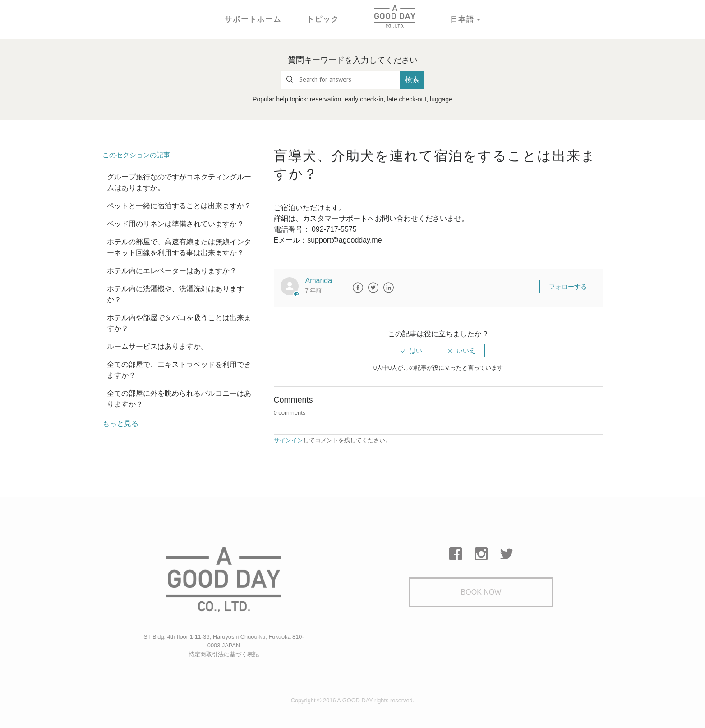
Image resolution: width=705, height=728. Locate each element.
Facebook (358, 288)
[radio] (412, 351)
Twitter (373, 288)
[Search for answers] (341, 80)
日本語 (462, 19)
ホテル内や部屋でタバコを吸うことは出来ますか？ (179, 323)
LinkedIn (388, 288)
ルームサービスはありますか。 (157, 346)
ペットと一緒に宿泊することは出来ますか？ (179, 206)
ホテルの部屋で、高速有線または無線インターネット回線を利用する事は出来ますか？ (179, 247)
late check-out (407, 99)
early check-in (364, 99)
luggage (441, 99)
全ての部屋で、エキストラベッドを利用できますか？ (179, 370)
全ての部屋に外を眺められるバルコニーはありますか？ (179, 399)
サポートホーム (253, 19)
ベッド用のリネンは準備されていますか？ (175, 224)
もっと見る (120, 424)
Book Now (481, 592)
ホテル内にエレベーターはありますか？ (172, 271)
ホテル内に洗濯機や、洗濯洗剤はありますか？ (175, 294)
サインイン (288, 440)
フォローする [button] (568, 287)
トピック (323, 19)
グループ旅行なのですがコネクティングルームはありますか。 (179, 182)
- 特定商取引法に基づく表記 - (224, 654)
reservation (325, 99)
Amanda (319, 281)
